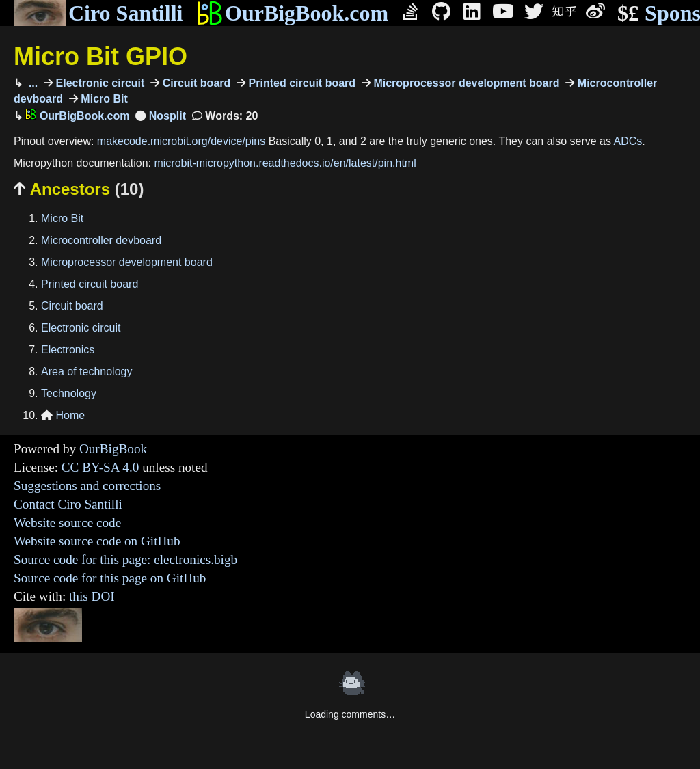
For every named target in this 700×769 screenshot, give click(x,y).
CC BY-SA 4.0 (100, 467)
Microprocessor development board (465, 83)
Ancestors (79, 189)
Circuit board (195, 83)
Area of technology (86, 372)
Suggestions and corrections (87, 486)
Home (63, 415)
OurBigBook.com (292, 13)
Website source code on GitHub (97, 541)
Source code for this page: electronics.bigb (125, 559)
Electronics (68, 350)
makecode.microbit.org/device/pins (181, 141)
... (31, 83)
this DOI (92, 596)
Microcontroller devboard (101, 240)
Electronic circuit (98, 83)
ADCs (628, 141)
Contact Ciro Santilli (68, 504)
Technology (69, 393)
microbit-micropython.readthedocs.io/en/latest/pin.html (285, 163)
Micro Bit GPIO (100, 56)
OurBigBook (113, 449)
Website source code (67, 523)
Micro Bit (103, 99)
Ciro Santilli (98, 13)
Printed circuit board (300, 83)
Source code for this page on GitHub (110, 578)
